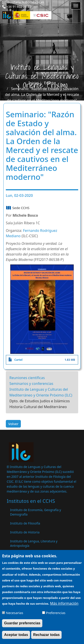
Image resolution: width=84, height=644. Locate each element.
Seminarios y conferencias (31, 384)
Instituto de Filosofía (25, 523)
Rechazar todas (46, 638)
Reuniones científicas (27, 378)
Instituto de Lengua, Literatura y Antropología (34, 543)
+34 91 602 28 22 (19, 7)
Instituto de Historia (25, 532)
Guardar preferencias (22, 626)
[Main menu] (76, 6)
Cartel (18, 360)
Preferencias (56, 616)
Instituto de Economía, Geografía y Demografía (36, 512)
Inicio (33, 83)
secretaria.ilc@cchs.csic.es (25, 2)
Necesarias (15, 616)
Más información (64, 607)
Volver (13, 424)
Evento (50, 83)
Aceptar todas (16, 638)
